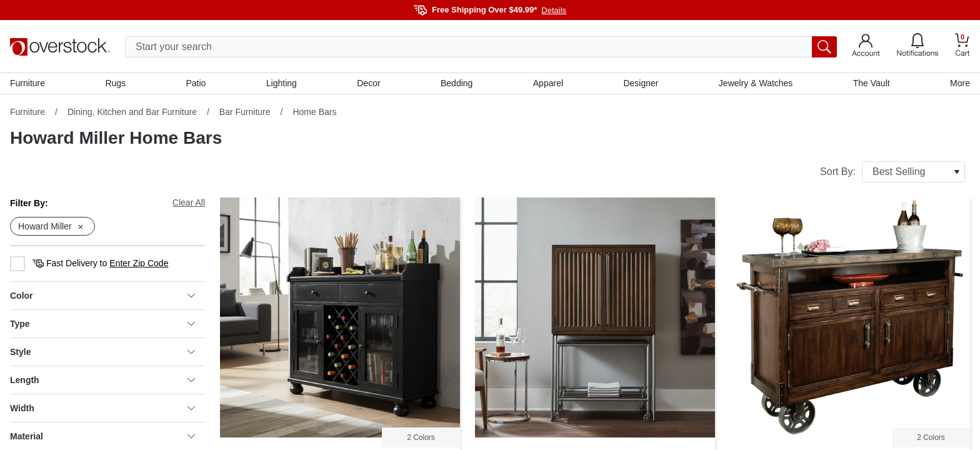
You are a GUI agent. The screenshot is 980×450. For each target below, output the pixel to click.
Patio (196, 83)
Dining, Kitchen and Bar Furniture (132, 112)
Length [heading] (102, 380)
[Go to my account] (866, 47)
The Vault (872, 83)
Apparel (548, 83)
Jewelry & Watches (756, 83)
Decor (368, 83)
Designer (641, 83)
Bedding (457, 83)
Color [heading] (102, 296)
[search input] (481, 47)
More (960, 83)
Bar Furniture (245, 112)
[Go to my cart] (962, 47)
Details (554, 10)
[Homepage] (60, 47)
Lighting (282, 83)
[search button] (824, 47)
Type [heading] (102, 324)
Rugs (115, 83)
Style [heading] (102, 352)
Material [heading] (102, 436)
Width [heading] (102, 408)
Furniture (27, 83)
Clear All (189, 202)
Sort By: (892, 172)
